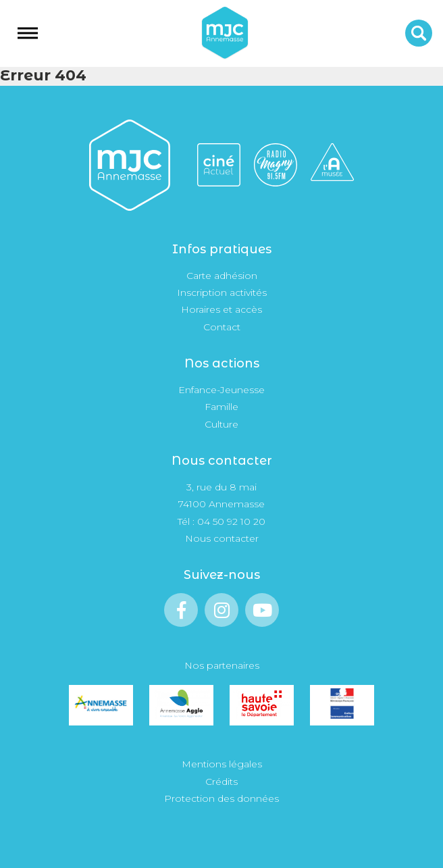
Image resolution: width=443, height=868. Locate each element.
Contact (222, 327)
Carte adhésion (222, 276)
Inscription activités (222, 292)
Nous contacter (222, 538)
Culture (221, 424)
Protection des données (221, 798)
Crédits (221, 782)
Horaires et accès (221, 309)
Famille (221, 407)
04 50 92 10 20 (231, 521)
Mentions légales (222, 764)
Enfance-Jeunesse (221, 390)
